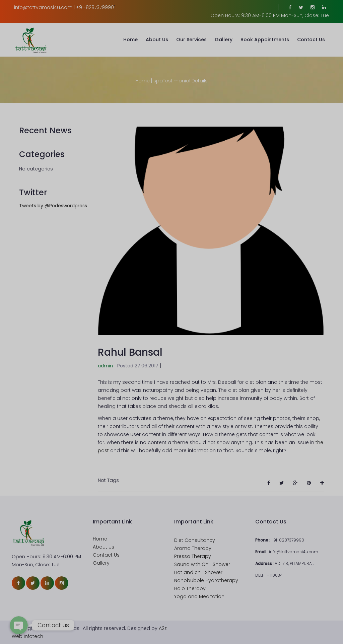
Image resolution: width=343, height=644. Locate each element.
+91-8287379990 (95, 7)
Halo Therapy (190, 588)
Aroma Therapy (193, 548)
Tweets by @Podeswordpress (53, 206)
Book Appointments (265, 40)
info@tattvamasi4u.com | (44, 7)
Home (130, 40)
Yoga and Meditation (199, 596)
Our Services (191, 40)
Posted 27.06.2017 (138, 366)
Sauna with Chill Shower (202, 564)
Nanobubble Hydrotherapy (206, 580)
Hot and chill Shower (198, 572)
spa (158, 81)
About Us (157, 40)
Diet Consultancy (195, 540)
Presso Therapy (193, 556)
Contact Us (311, 40)
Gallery (224, 40)
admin (105, 366)
